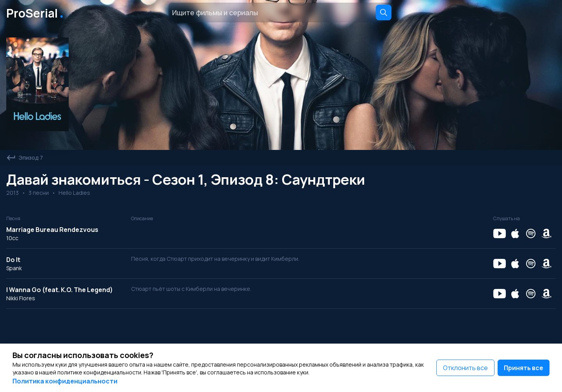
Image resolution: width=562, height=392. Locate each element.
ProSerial (36, 12)
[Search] (384, 12)
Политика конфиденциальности (65, 381)
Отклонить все (465, 368)
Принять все (524, 368)
